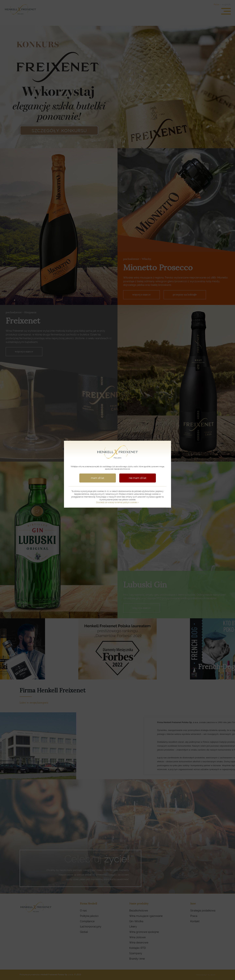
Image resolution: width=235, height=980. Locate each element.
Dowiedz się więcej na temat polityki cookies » (117, 502)
